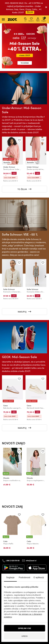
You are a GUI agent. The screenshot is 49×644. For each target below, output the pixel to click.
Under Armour (9, 167)
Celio (5, 541)
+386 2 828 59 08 (13, 560)
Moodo (6, 478)
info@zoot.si (31, 560)
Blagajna (44, 19)
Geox (5, 406)
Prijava (38, 19)
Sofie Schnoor (9, 289)
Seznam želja (32, 19)
